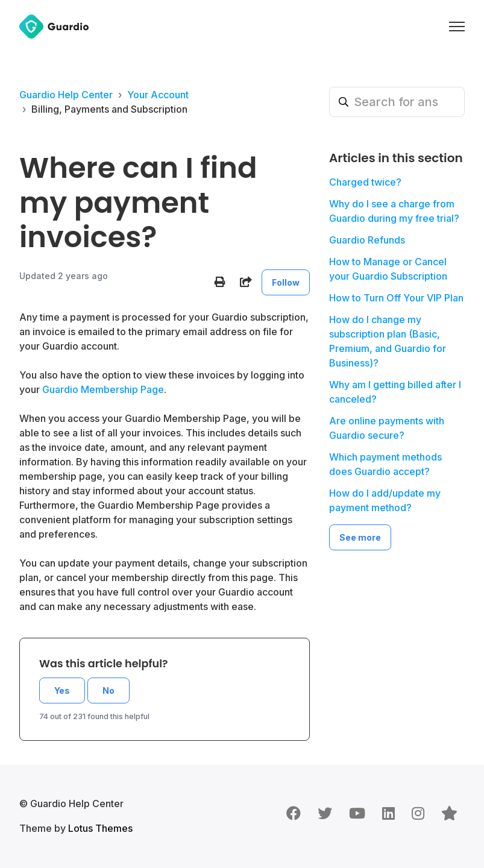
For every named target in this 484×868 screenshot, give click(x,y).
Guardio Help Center (66, 95)
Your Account (158, 95)
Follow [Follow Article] (286, 282)
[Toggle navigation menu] (457, 27)
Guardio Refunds (367, 240)
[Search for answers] (397, 102)
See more (360, 537)
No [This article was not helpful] (108, 690)
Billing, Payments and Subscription (109, 109)
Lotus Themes (100, 828)
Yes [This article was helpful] (62, 690)
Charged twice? (365, 182)
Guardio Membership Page (103, 389)
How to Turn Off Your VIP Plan (396, 298)
